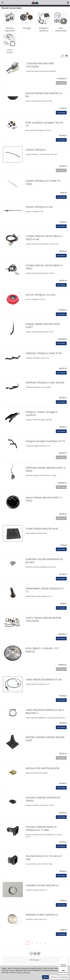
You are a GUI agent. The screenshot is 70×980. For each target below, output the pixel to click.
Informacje (35, 960)
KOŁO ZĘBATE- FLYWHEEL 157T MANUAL (42, 650)
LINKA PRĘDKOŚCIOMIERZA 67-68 (44, 679)
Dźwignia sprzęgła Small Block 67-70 (45, 441)
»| (46, 943)
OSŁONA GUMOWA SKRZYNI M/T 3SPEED (43, 799)
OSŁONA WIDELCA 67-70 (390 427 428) (44, 858)
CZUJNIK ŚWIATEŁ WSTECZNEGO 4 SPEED (44, 267)
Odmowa (54, 977)
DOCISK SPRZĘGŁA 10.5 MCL (41, 295)
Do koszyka (61, 113)
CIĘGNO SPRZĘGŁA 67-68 (39, 207)
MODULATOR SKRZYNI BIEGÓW (42, 768)
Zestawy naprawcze (9, 28)
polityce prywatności (23, 972)
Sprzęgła (26, 27)
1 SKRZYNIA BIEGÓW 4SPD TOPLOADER (40, 65)
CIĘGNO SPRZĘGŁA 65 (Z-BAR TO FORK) (43, 182)
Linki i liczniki (10, 49)
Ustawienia (64, 977)
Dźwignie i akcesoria (44, 28)
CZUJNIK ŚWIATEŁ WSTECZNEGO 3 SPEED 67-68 (44, 238)
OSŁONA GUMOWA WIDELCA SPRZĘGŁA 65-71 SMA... (41, 828)
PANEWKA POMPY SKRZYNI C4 (42, 915)
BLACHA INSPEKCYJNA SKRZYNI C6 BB (44, 95)
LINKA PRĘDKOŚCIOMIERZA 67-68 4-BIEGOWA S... (45, 711)
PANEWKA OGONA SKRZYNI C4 (42, 885)
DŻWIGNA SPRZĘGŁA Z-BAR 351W (44, 353)
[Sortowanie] (62, 56)
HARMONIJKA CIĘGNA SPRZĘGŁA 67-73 (45, 590)
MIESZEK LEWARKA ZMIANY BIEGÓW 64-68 (45, 739)
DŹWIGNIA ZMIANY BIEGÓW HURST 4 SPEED (46, 469)
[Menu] (67, 958)
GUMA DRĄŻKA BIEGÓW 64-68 (42, 529)
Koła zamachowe (60, 27)
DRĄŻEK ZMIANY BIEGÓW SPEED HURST (43, 326)
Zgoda (45, 977)
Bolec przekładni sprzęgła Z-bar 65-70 (45, 124)
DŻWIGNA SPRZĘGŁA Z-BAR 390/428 (45, 383)
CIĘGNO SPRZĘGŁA (36, 150)
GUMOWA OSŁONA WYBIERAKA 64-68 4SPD (44, 561)
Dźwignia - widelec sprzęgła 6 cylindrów (41, 413)
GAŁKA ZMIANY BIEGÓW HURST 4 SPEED (44, 499)
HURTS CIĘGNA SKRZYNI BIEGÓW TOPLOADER (43, 619)
